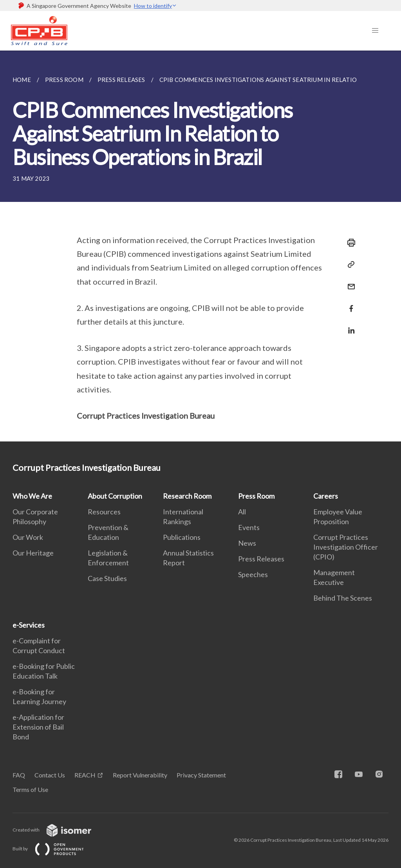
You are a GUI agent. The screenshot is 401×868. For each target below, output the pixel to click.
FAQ (19, 775)
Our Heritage (33, 553)
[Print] (349, 243)
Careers (326, 496)
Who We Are (32, 496)
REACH (85, 775)
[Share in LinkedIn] (349, 326)
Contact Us (50, 775)
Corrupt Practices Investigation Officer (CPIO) (346, 547)
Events (249, 527)
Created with (58, 830)
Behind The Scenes (343, 598)
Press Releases (261, 559)
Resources (104, 512)
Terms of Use (30, 789)
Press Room (256, 496)
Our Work (28, 537)
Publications (182, 537)
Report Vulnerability (140, 775)
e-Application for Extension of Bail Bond (38, 727)
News (247, 543)
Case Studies (107, 578)
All (242, 512)
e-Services (29, 625)
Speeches (253, 574)
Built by (54, 849)
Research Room (187, 496)
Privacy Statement (201, 775)
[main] (200, 246)
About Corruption (115, 496)
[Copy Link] (349, 265)
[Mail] (349, 282)
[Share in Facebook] (349, 304)
